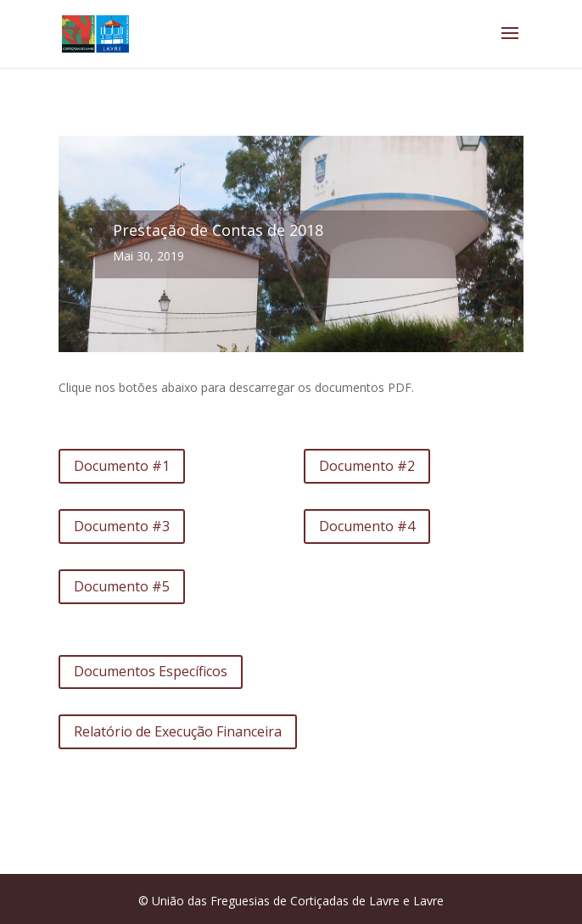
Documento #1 (122, 466)
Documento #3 (122, 526)
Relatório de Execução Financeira (178, 731)
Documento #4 (367, 526)
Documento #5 (122, 586)
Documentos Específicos (151, 671)
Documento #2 (367, 466)
